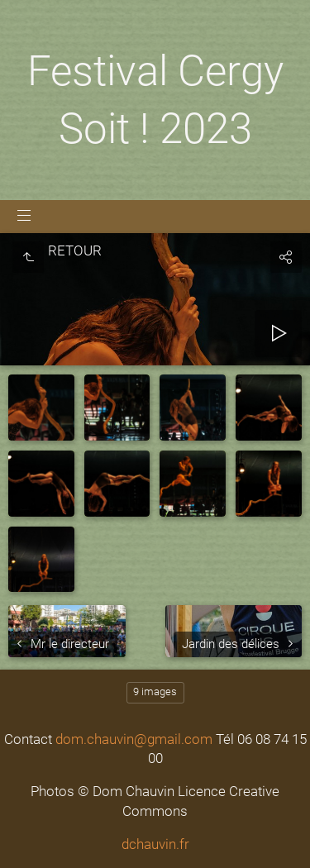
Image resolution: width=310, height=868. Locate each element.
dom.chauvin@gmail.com (134, 739)
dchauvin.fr (155, 844)
